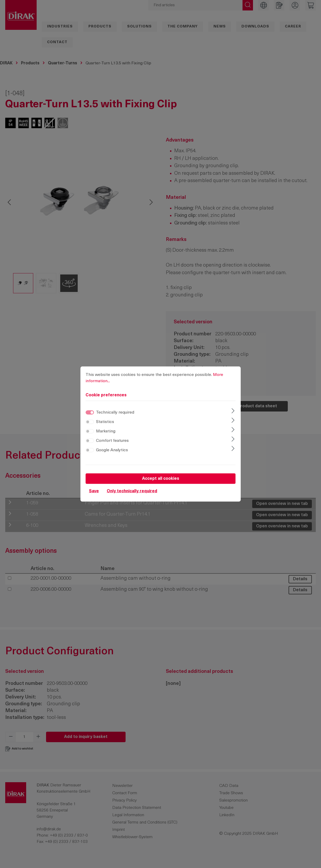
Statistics (105, 422)
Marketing (106, 431)
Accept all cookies (161, 479)
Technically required (115, 413)
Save (94, 491)
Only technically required (132, 491)
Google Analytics (112, 450)
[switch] (90, 422)
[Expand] (233, 412)
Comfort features (112, 441)
